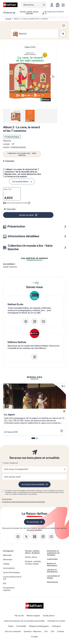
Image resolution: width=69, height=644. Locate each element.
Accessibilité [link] (21, 626)
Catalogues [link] (56, 626)
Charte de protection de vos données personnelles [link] (24, 621)
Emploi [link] (11, 626)
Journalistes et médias (53, 577)
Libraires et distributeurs (52, 571)
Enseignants (8, 551)
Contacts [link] (61, 631)
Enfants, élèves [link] (31, 557)
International (52, 582)
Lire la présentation (20, 181)
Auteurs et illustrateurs (52, 564)
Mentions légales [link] (33, 616)
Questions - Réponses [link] (33, 631)
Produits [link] (34, 637)
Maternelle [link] (7, 555)
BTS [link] (5, 583)
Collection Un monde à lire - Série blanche (22, 154)
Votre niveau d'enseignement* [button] (16, 469)
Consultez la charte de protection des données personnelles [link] (24, 502)
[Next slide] (63, 34)
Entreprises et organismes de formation (53, 553)
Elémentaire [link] (8, 559)
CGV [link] (52, 631)
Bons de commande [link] (13, 631)
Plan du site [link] (19, 616)
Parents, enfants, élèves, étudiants (32, 552)
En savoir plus (7, 499)
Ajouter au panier (26, 215)
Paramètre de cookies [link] (56, 621)
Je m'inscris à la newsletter (33, 484)
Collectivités (52, 559)
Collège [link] (6, 564)
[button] (30, 77)
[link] (26, 321)
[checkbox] (3, 491)
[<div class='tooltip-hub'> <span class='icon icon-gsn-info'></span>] (29, 203)
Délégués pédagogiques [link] (39, 626)
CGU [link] (46, 631)
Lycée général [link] (9, 568)
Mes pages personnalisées (54, 13)
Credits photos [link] (49, 616)
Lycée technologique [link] (11, 572)
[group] (16, 116)
